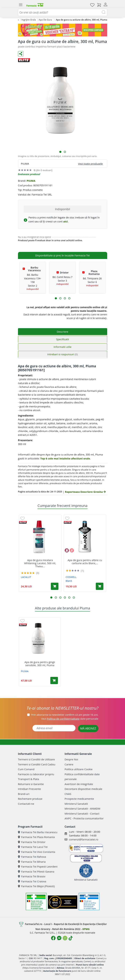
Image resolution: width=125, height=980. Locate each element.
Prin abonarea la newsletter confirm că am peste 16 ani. (65, 715)
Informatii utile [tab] (62, 347)
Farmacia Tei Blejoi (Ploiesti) (36, 886)
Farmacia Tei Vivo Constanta (37, 852)
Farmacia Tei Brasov (32, 876)
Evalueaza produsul (29, 174)
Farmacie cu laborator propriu (36, 774)
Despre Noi (71, 759)
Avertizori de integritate (79, 784)
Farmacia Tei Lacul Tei (33, 847)
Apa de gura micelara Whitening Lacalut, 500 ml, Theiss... (40, 563)
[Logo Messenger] (59, 938)
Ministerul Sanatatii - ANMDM (82, 808)
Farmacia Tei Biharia (32, 862)
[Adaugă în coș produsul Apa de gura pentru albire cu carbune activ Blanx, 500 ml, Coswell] (100, 586)
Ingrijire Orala (29, 20)
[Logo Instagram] (65, 938)
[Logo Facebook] (53, 938)
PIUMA (31, 181)
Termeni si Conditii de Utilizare (36, 759)
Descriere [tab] (62, 332)
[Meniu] (21, 5)
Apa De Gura (45, 20)
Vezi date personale (70, 719)
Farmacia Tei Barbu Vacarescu (38, 832)
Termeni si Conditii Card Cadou (37, 764)
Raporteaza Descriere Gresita (85, 492)
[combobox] (63, 12)
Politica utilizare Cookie (79, 769)
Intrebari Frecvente (29, 789)
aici (66, 221)
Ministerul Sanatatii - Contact (82, 814)
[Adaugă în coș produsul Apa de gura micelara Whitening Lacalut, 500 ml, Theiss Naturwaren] (55, 586)
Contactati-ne (26, 804)
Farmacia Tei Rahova (32, 857)
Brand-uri (24, 794)
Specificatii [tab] (62, 339)
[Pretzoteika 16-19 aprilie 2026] (63, 30)
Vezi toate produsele (91, 164)
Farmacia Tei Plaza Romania (36, 837)
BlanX (69, 581)
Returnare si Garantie (31, 784)
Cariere (69, 764)
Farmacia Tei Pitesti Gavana (36, 871)
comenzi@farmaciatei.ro (84, 839)
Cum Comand (26, 769)
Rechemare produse (30, 799)
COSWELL (71, 577)
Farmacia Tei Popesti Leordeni (38, 866)
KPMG (86, 929)
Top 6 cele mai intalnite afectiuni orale (65, 458)
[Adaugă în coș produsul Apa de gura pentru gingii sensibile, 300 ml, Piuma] (54, 680)
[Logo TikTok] (71, 938)
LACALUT (26, 577)
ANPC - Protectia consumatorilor (84, 818)
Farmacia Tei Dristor (32, 842)
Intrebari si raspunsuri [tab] (62, 354)
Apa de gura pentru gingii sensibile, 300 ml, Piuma (40, 664)
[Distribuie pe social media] (21, 54)
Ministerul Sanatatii (76, 804)
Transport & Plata (29, 779)
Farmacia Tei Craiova (32, 881)
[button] (60, 152)
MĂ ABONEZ (88, 728)
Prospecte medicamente (79, 799)
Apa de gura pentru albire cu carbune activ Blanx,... (85, 562)
